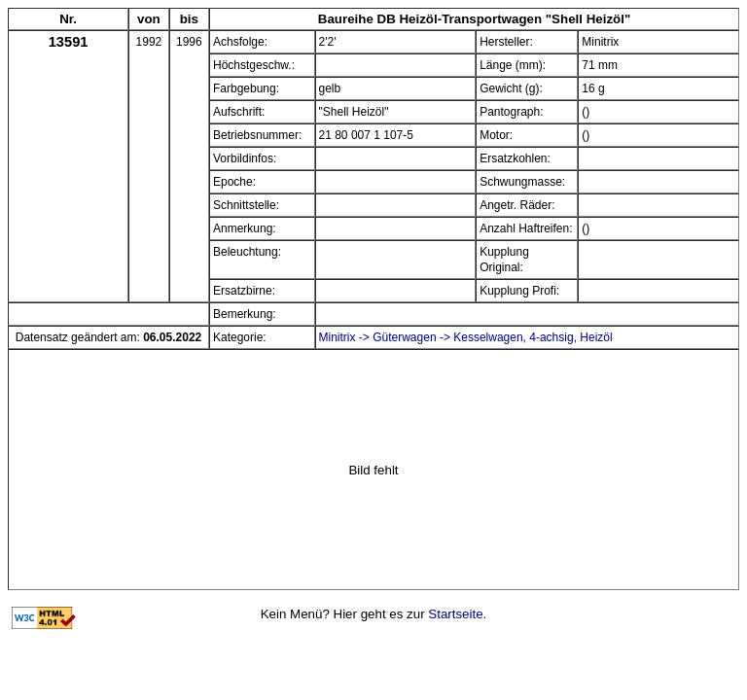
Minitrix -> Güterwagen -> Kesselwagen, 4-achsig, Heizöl (466, 337)
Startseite (455, 614)
